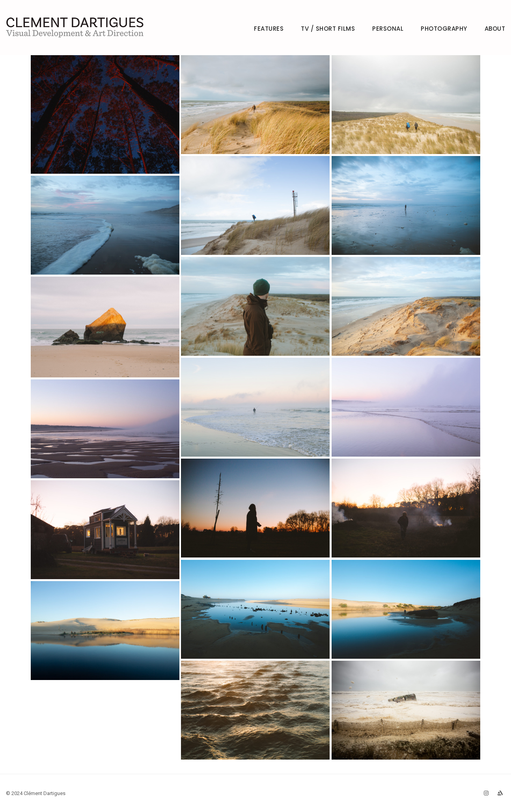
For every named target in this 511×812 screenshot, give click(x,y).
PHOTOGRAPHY (444, 29)
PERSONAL (388, 29)
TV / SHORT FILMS (328, 29)
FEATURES (269, 29)
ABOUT (495, 29)
